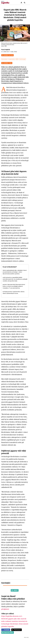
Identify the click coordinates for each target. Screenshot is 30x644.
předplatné (5, 609)
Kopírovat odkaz (9, 632)
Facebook (7, 630)
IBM (6, 46)
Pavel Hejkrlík (6, 50)
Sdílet (16, 590)
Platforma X (17, 630)
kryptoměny (12, 59)
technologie (22, 59)
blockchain (4, 59)
